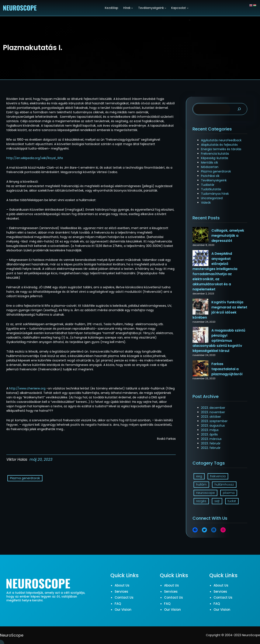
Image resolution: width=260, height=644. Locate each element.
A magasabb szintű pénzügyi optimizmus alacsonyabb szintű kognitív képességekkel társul (219, 341)
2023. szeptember (214, 421)
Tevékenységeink (214, 180)
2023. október (211, 417)
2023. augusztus (213, 426)
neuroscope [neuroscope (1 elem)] (205, 493)
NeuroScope (12, 635)
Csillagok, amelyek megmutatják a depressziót (228, 236)
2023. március (211, 439)
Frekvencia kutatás (215, 154)
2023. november (213, 412)
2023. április (209, 434)
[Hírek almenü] (132, 8)
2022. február (211, 448)
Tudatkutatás (211, 189)
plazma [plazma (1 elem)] (229, 493)
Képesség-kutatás (215, 158)
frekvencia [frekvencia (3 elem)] (218, 476)
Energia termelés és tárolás (221, 149)
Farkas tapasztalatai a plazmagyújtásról (227, 369)
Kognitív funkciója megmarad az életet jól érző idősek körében (220, 310)
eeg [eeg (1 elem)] (199, 476)
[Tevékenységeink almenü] (165, 8)
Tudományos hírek (215, 194)
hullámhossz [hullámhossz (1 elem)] (224, 484)
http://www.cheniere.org (27, 388)
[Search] (239, 109)
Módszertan (210, 167)
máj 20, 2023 (41, 459)
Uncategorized (212, 198)
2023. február (211, 443)
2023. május (210, 430)
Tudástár (208, 185)
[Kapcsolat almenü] (188, 8)
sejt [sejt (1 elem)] (217, 501)
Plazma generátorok (25, 478)
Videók (206, 203)
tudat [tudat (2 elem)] (232, 501)
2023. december (213, 408)
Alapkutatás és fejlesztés (219, 145)
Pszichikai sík (210, 176)
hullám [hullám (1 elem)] (201, 484)
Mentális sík (209, 162)
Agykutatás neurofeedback (221, 140)
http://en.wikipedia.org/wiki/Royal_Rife (35, 158)
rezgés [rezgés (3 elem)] (201, 501)
